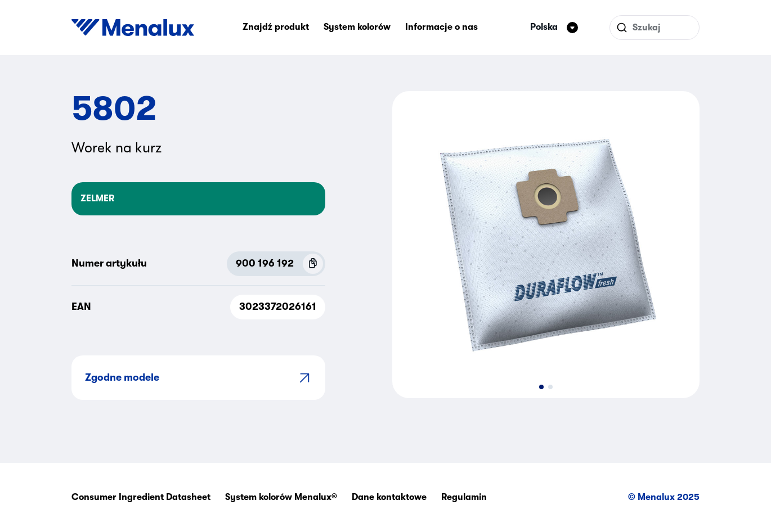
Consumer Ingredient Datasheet (141, 497)
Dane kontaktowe (389, 497)
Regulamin (464, 497)
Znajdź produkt (276, 27)
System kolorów (357, 27)
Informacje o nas (441, 27)
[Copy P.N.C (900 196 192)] (313, 264)
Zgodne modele (198, 378)
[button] (541, 387)
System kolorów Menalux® (281, 497)
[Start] (133, 28)
